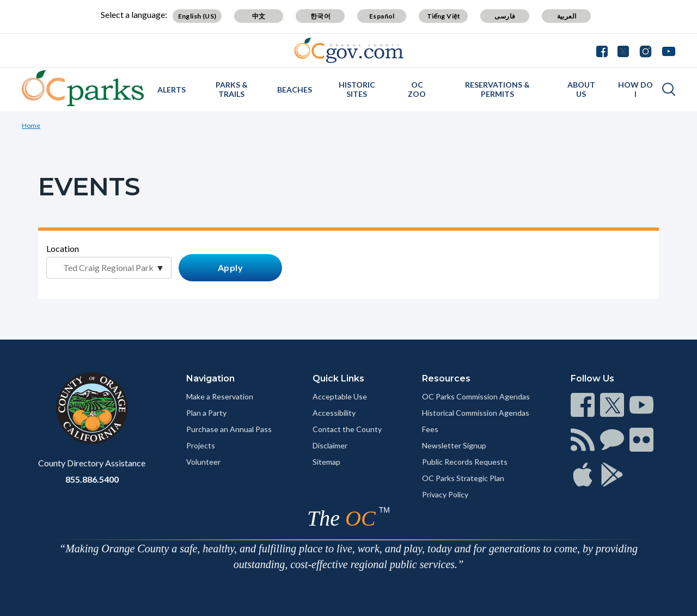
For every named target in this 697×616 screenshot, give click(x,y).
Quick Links (338, 378)
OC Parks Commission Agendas (476, 396)
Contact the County (347, 429)
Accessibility (334, 413)
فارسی (505, 16)
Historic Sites (357, 89)
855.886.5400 (92, 479)
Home (31, 125)
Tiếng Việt (444, 16)
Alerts (172, 90)
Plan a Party (206, 413)
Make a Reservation (220, 396)
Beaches (295, 90)
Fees (430, 429)
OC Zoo (417, 89)
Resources (446, 378)
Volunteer (203, 462)
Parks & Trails (232, 89)
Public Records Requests (465, 462)
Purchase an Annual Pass (229, 429)
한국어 (320, 16)
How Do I (635, 89)
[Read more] (349, 50)
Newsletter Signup (454, 445)
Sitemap (326, 462)
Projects (201, 445)
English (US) (197, 16)
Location (63, 248)
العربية (567, 16)
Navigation (210, 378)
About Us (581, 89)
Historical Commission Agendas (476, 413)
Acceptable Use (340, 396)
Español (382, 16)
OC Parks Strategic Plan (463, 478)
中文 (259, 16)
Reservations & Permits (497, 89)
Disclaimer (330, 445)
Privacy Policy (445, 494)
